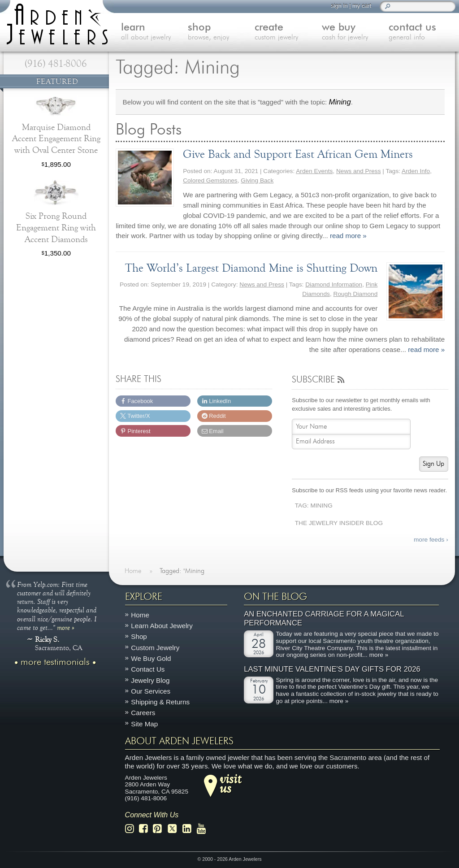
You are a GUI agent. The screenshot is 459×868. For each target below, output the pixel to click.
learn (154, 32)
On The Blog (275, 597)
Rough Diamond (356, 294)
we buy (355, 32)
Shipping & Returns (160, 702)
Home (140, 615)
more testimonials (55, 662)
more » (66, 627)
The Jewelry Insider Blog (339, 523)
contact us (422, 32)
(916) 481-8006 (56, 64)
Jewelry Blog (150, 680)
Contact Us (148, 669)
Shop (139, 637)
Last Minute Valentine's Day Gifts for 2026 (332, 669)
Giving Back (257, 180)
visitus (230, 783)
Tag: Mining (314, 506)
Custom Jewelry (155, 648)
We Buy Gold (151, 658)
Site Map (144, 724)
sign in (339, 6)
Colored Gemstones (210, 180)
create (288, 32)
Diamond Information (334, 284)
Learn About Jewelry (162, 626)
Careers (143, 713)
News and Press (359, 171)
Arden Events (314, 171)
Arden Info (416, 171)
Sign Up (433, 464)
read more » (348, 236)
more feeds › (431, 540)
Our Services (151, 691)
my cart (362, 6)
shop (221, 32)
